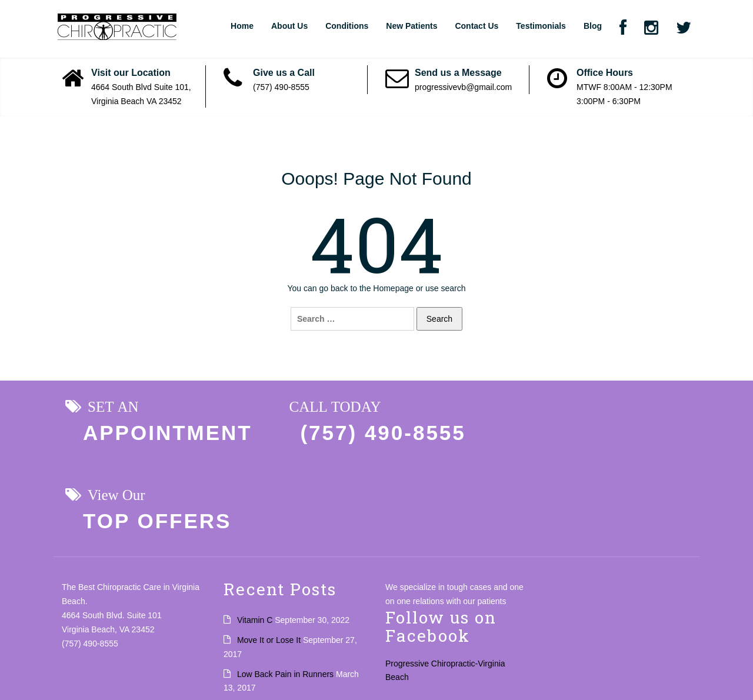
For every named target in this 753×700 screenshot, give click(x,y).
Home (242, 26)
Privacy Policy (34, 673)
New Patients (412, 26)
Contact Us (477, 26)
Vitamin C (255, 532)
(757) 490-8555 (281, 87)
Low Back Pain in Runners (285, 586)
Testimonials (541, 26)
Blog (593, 26)
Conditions (347, 26)
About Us (289, 26)
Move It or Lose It (269, 552)
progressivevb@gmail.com (463, 87)
